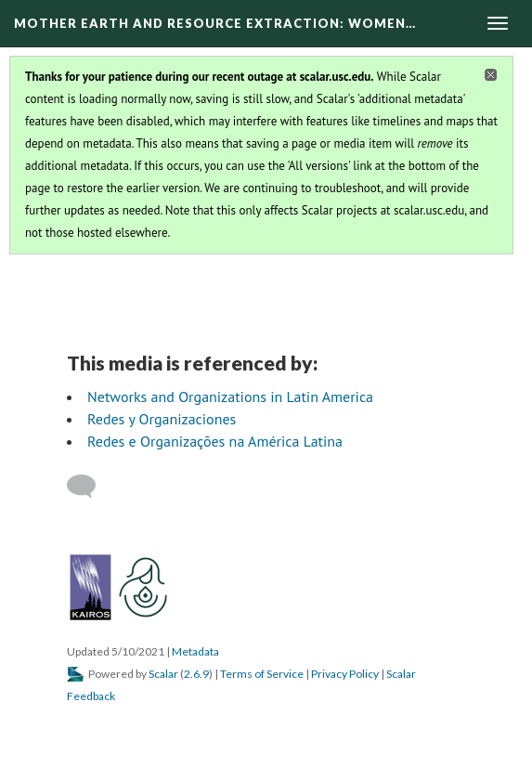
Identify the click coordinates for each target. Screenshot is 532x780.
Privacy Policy (345, 674)
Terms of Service (262, 674)
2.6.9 (196, 674)
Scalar (163, 674)
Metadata (195, 651)
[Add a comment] (90, 487)
